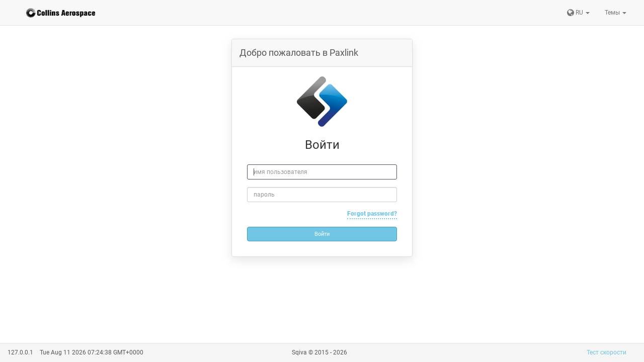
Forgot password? (372, 214)
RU (578, 13)
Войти (322, 234)
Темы (616, 13)
